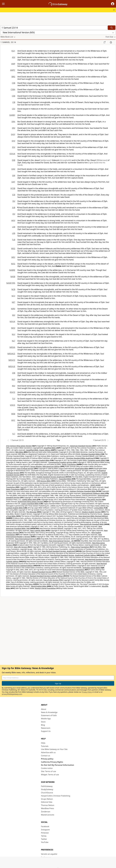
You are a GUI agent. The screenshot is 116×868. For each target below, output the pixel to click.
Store (43, 722)
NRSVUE (12, 367)
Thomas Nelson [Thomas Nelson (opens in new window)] (48, 805)
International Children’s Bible (93, 493)
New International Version (26, 539)
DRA (13, 122)
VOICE (13, 405)
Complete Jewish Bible (96, 460)
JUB (14, 208)
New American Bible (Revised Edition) (93, 516)
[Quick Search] (54, 28)
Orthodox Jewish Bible (91, 568)
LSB (14, 227)
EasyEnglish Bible (81, 469)
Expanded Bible (65, 479)
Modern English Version (91, 512)
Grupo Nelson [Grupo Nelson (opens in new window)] (47, 799)
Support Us (46, 731)
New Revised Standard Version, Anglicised (59, 551)
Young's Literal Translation (45, 588)
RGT (14, 379)
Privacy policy (47, 759)
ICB (14, 195)
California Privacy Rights (52, 762)
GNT (13, 182)
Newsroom (46, 728)
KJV (14, 214)
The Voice (29, 584)
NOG (13, 264)
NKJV (13, 328)
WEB (13, 414)
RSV (14, 386)
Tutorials (45, 746)
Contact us (46, 756)
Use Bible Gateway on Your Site (54, 749)
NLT (14, 341)
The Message (31, 512)
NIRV (13, 309)
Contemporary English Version (60, 462)
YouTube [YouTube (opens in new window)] (45, 842)
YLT (14, 434)
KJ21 (13, 51)
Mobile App (46, 719)
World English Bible (39, 586)
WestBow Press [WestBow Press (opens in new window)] (47, 808)
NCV (13, 296)
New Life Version (21, 547)
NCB (13, 289)
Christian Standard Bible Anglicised (80, 458)
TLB (14, 240)
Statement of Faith (49, 715)
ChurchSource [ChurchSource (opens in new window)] (47, 793)
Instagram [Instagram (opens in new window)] (45, 830)
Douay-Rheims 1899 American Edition (45, 466)
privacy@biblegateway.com (12, 694)
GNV (13, 169)
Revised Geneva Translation (73, 570)
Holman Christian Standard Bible (83, 491)
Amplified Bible (50, 448)
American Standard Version (81, 446)
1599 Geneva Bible (43, 481)
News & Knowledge (49, 712)
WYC (13, 420)
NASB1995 (11, 283)
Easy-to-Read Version (25, 469)
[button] (113, 4)
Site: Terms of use (48, 771)
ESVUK (12, 154)
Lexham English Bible (14, 508)
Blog (43, 725)
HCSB (13, 188)
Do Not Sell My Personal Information (57, 765)
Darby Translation (69, 464)
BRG (13, 77)
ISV (14, 201)
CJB (14, 102)
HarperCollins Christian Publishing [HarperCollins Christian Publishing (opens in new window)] (56, 796)
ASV (14, 57)
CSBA (13, 89)
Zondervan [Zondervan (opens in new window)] (46, 812)
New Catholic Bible (38, 531)
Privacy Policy (87, 692)
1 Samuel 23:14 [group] (8, 42)
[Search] (112, 28)
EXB (14, 160)
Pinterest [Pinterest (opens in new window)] (45, 833)
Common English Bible (41, 460)
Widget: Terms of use (50, 775)
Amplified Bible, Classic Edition (38, 450)
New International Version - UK (61, 541)
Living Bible (99, 508)
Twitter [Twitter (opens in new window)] (44, 839)
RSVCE (13, 392)
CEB (14, 96)
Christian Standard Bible (90, 454)
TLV (14, 399)
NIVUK (12, 322)
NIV (14, 315)
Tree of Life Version (51, 580)
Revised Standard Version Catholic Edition (46, 576)
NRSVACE (11, 354)
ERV (14, 128)
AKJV (13, 220)
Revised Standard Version (42, 572)
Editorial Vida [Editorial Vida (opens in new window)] (47, 802)
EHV (13, 141)
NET (13, 302)
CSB (14, 83)
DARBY (12, 115)
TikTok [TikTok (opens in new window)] (44, 836)
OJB (14, 373)
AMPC (13, 70)
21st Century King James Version (19, 446)
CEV (14, 109)
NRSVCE (12, 360)
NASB (13, 277)
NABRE (12, 270)
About (44, 709)
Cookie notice (47, 768)
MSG (13, 249)
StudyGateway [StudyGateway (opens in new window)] (47, 789)
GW (14, 176)
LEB (14, 233)
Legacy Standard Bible (30, 504)
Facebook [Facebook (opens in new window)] (45, 826)
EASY (13, 134)
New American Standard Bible (92, 524)
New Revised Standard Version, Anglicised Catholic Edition (73, 555)
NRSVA (12, 347)
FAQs (43, 743)
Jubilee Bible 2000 (29, 500)
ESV (14, 147)
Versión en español (49, 854)
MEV (13, 257)
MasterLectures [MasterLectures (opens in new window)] (48, 815)
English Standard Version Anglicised (51, 477)
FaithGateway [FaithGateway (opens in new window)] (47, 786)
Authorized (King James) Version (30, 502)
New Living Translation (80, 547)
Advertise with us (48, 752)
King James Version (94, 500)
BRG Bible (19, 452)
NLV (13, 334)
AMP (13, 64)
